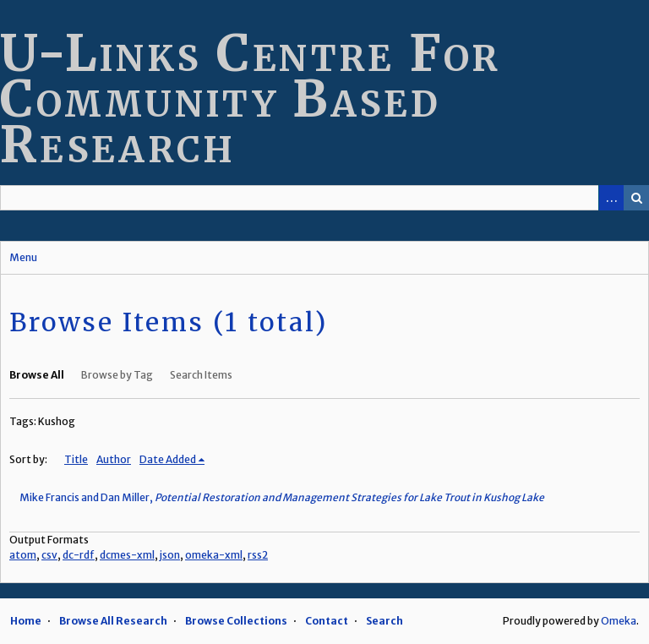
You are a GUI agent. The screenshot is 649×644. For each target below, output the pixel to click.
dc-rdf (79, 555)
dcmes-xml (127, 555)
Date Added (168, 459)
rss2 (258, 555)
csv (49, 555)
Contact (327, 621)
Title (76, 459)
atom (23, 555)
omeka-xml (214, 555)
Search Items (201, 375)
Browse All (37, 375)
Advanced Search (611, 198)
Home (26, 621)
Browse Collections (236, 621)
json (170, 555)
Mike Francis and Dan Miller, (282, 497)
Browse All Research (113, 621)
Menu (23, 257)
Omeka (619, 621)
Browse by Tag (117, 375)
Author (114, 459)
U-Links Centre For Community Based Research (250, 98)
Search (636, 198)
